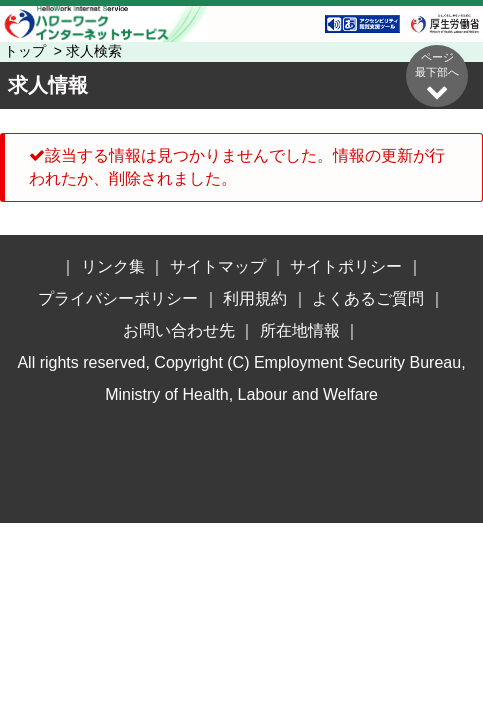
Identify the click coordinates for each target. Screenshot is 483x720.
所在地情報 (300, 330)
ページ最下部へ (437, 76)
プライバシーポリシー (118, 298)
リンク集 (113, 266)
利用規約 (255, 298)
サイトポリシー (346, 266)
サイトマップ (218, 266)
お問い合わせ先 (179, 330)
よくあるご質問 (368, 298)
